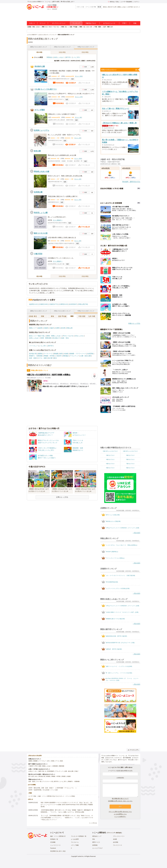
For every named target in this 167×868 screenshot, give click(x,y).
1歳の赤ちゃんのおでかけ (130, 451)
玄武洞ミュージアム (42, 130)
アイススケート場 (48, 781)
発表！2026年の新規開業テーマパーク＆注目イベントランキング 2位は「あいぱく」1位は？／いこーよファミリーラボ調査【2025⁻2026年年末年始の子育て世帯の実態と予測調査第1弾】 (67, 805)
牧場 (61, 354)
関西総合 (50, 57)
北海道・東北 (31, 27)
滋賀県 (40, 328)
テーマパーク (48, 354)
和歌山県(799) (83, 304)
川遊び (76, 771)
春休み (105, 7)
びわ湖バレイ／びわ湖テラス (46, 89)
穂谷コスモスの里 (41, 233)
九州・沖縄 (106, 27)
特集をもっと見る (134, 323)
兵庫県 (57, 328)
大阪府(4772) (53, 304)
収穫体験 (55, 766)
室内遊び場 (33, 354)
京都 (87, 27)
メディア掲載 (75, 845)
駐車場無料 (51, 771)
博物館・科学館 (49, 356)
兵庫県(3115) (64, 304)
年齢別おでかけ (91, 23)
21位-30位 (85, 52)
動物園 (56, 354)
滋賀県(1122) (33, 304)
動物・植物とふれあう (54, 336)
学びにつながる (68, 336)
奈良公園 (37, 151)
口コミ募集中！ (58, 220)
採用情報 (95, 845)
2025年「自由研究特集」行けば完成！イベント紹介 (43, 790)
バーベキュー (34, 346)
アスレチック (74, 356)
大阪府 (52, 328)
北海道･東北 (33, 316)
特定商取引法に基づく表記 (58, 851)
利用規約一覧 (54, 839)
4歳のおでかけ (110, 459)
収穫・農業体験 (46, 338)
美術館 (64, 776)
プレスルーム (75, 842)
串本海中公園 (40, 66)
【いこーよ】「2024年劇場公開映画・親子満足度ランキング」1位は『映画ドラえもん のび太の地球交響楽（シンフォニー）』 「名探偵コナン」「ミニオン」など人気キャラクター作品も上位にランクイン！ (67, 818)
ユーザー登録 (32, 796)
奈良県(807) (73, 304)
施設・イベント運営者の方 (58, 836)
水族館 (66, 354)
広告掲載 (53, 842)
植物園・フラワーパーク (78, 354)
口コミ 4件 (78, 200)
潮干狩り (69, 57)
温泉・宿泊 (65, 338)
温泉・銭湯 (33, 358)
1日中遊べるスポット (134, 7)
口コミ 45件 (78, 159)
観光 (55, 358)
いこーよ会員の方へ (120, 817)
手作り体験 (38, 766)
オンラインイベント (59, 23)
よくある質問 (75, 839)
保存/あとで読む (114, 2)
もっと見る (92, 823)
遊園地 (40, 354)
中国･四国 (82, 316)
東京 (47, 27)
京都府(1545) (43, 304)
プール (57, 761)
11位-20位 (62, 52)
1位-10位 (39, 52)
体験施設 (66, 356)
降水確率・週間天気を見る (131, 182)
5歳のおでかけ (130, 459)
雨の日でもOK (112, 7)
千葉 (54, 27)
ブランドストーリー (119, 836)
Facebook (53, 848)
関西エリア (33, 328)
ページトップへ (133, 750)
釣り (49, 761)
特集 (135, 23)
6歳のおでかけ (110, 464)
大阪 (84, 27)
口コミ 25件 (79, 76)
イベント (43, 23)
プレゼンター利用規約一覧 (79, 836)
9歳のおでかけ (130, 468)
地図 (72, 79)
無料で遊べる (42, 771)
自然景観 (90, 354)
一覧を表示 (137, 533)
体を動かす (56, 338)
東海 (63, 27)
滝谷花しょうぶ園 (41, 213)
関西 (81, 27)
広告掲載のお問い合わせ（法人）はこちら (120, 801)
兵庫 (91, 27)
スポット (32, 23)
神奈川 (50, 27)
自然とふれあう (59, 57)
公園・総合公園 (85, 356)
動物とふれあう (122, 7)
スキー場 (39, 781)
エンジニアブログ (97, 848)
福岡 (112, 27)
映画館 (48, 776)
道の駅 (50, 358)
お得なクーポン (33, 771)
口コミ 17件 (79, 97)
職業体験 (62, 766)
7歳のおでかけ (130, 464)
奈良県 (63, 328)
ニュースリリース (55, 845)
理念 (94, 839)
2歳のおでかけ (110, 455)
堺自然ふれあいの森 (42, 172)
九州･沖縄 (92, 316)
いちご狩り (77, 57)
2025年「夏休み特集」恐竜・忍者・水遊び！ (41, 788)
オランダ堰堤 (40, 110)
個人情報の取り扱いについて (120, 799)
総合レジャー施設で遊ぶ (37, 336)
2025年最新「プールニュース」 (66, 788)
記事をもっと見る (62, 497)
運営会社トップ (97, 836)
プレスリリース (117, 845)
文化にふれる (79, 336)
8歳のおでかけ (110, 468)
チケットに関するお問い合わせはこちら (120, 812)
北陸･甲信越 (62, 316)
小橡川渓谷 (38, 254)
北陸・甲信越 (73, 27)
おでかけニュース (109, 23)
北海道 (38, 27)
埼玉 (58, 27)
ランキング (76, 23)
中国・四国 (98, 27)
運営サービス (96, 842)
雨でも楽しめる (33, 776)
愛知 (66, 27)
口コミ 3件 (78, 117)
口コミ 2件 (78, 138)
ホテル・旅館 (42, 358)
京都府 (46, 328)
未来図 (115, 839)
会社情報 (116, 842)
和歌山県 (70, 328)
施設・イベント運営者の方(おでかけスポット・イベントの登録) (57, 796)
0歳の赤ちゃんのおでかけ (110, 451)
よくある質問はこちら (120, 814)
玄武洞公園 (38, 192)
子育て (124, 23)
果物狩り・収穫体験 (36, 356)
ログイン (137, 2)
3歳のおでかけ (130, 455)
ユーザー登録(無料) (127, 2)
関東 (43, 27)
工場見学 (58, 356)
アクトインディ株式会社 (114, 833)
